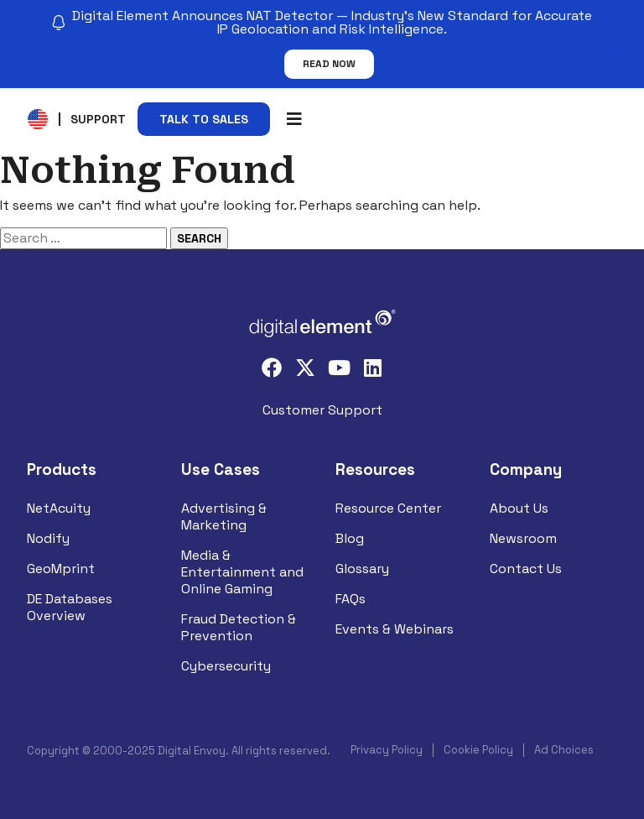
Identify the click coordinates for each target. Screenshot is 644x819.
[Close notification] (617, 44)
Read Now (329, 64)
